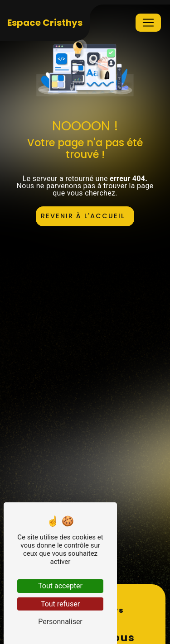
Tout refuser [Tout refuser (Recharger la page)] (60, 604)
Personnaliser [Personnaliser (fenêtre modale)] (60, 622)
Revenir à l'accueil (83, 216)
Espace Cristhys (45, 23)
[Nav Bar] (148, 23)
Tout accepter (60, 586)
